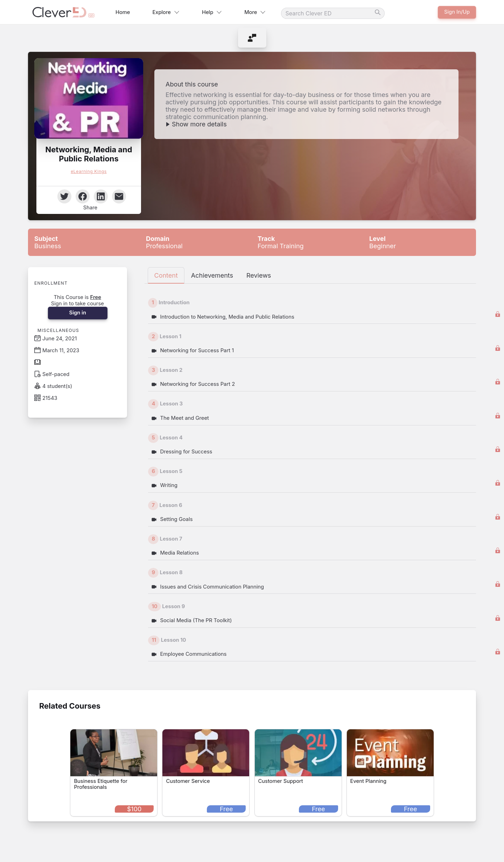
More (255, 12)
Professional (164, 242)
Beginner (383, 242)
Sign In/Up (457, 12)
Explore (166, 12)
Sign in (77, 313)
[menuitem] (252, 38)
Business (48, 242)
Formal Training (281, 242)
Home (123, 12)
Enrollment (51, 283)
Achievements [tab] (212, 275)
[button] (89, 98)
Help (212, 12)
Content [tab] (166, 275)
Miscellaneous (58, 330)
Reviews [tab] (259, 275)
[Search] (333, 13)
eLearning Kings (89, 171)
